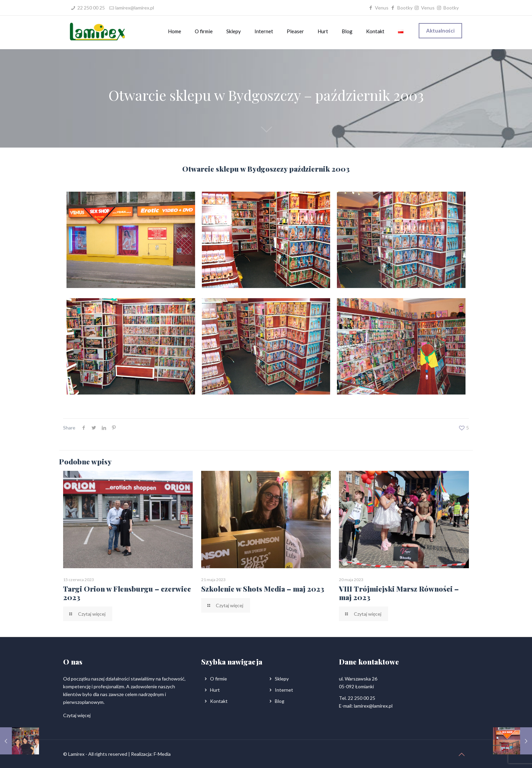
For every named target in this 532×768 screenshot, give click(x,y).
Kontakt (219, 701)
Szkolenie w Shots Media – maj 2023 (263, 589)
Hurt (215, 690)
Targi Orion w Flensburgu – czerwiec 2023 (127, 593)
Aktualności (440, 31)
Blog (280, 701)
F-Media (162, 754)
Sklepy (282, 679)
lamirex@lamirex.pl (135, 8)
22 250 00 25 (91, 8)
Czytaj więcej (77, 715)
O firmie (218, 679)
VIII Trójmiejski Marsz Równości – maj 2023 (399, 593)
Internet (284, 690)
